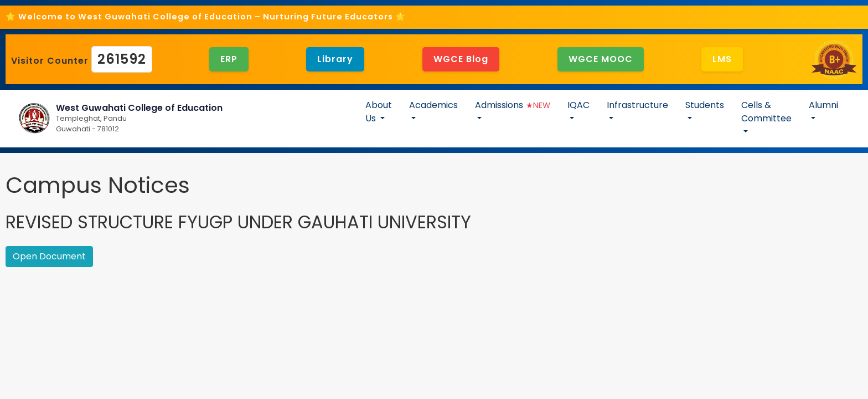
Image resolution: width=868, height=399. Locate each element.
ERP (229, 59)
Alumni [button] (823, 105)
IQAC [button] (578, 105)
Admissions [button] (513, 105)
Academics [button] (433, 105)
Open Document (49, 256)
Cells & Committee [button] (766, 112)
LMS (722, 59)
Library (335, 59)
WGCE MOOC (601, 59)
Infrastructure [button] (637, 105)
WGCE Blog (461, 59)
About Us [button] (379, 112)
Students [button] (705, 105)
